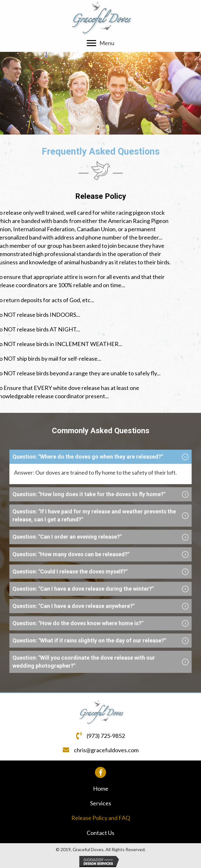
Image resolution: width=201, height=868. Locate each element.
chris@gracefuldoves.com (106, 750)
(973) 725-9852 (106, 736)
